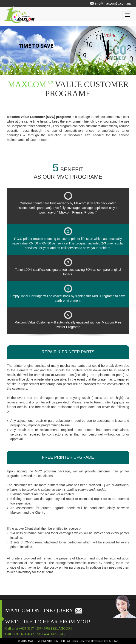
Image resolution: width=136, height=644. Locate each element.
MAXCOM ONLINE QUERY (44, 610)
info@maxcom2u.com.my (111, 3)
